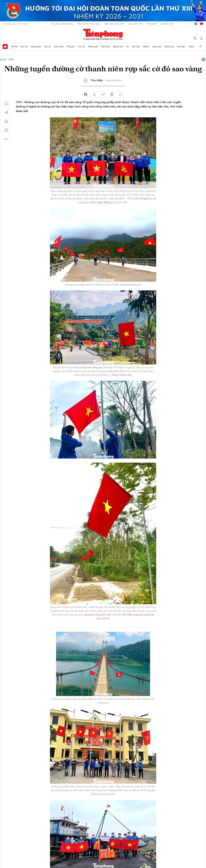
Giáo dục (157, 47)
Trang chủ (5, 47)
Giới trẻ (81, 47)
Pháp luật (93, 47)
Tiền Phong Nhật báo (89, 24)
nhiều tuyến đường (100, 202)
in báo (112, 94)
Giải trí (146, 47)
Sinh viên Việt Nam (114, 24)
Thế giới (71, 47)
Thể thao (105, 47)
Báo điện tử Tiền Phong (103, 34)
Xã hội (14, 47)
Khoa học (169, 47)
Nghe (6, 104)
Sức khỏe (59, 47)
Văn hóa (136, 47)
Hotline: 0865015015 (62, 24)
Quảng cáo (167, 24)
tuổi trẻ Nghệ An (143, 198)
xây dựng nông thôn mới (97, 615)
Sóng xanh (36, 47)
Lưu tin (6, 121)
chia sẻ (86, 94)
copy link (103, 94)
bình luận (121, 94)
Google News (203, 60)
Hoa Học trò (135, 24)
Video (191, 47)
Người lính (118, 47)
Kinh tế (24, 47)
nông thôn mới (115, 371)
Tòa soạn (152, 24)
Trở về (6, 139)
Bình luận (6, 130)
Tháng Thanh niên (121, 375)
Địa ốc (48, 47)
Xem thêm (201, 47)
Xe (128, 47)
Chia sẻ (6, 113)
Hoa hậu (181, 47)
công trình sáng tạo (91, 367)
